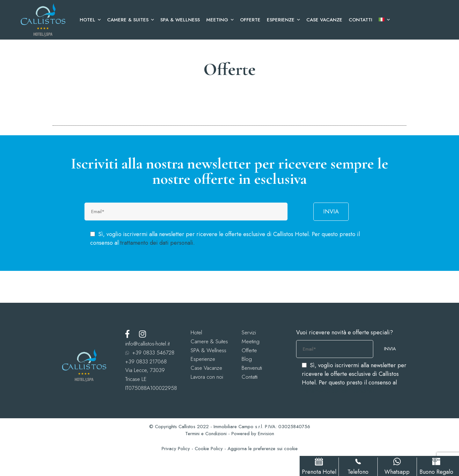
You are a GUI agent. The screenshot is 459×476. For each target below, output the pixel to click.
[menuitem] (383, 20)
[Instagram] (142, 334)
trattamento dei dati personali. (157, 243)
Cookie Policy (209, 449)
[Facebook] (127, 334)
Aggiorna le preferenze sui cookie (263, 449)
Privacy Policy (176, 449)
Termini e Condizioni (206, 434)
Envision (266, 434)
